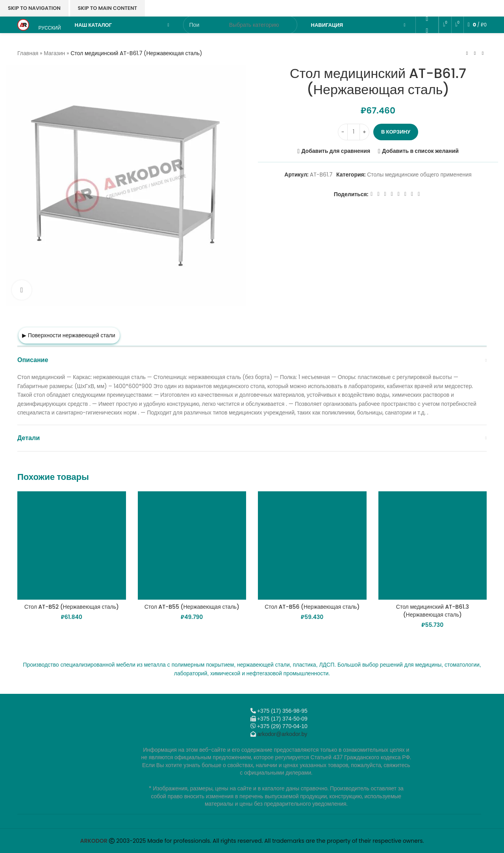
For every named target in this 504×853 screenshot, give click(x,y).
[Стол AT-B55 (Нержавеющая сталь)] (192, 546)
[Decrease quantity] (343, 132)
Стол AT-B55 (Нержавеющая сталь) (192, 607)
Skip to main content (107, 8)
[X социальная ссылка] (378, 194)
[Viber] (427, 65)
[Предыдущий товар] (467, 53)
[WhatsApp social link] (427, 31)
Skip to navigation (34, 8)
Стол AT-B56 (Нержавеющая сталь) (312, 607)
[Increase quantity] (364, 132)
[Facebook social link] (372, 194)
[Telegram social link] (427, 54)
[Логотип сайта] (23, 24)
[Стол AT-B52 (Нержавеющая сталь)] (72, 546)
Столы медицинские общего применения (419, 175)
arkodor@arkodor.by (282, 734)
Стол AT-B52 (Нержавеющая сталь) (72, 607)
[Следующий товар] (483, 53)
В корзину (396, 132)
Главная (28, 53)
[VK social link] (427, 42)
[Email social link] (427, 7)
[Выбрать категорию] (254, 25)
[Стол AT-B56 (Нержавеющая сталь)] (312, 546)
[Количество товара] (354, 132)
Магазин (54, 53)
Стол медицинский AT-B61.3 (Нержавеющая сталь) (433, 611)
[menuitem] (49, 25)
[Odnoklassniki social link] (427, 19)
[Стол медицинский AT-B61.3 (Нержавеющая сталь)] (433, 546)
